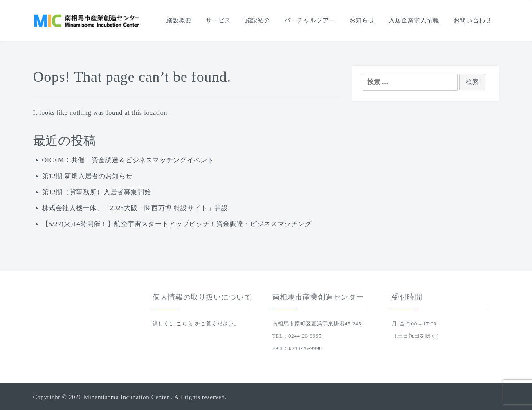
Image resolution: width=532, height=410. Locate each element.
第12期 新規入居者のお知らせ (88, 176)
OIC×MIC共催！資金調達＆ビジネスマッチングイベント (128, 160)
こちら (185, 324)
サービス (219, 20)
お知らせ (362, 20)
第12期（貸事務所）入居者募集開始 (97, 192)
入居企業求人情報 (414, 20)
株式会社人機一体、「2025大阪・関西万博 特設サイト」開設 (135, 208)
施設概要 (179, 20)
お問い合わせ (473, 20)
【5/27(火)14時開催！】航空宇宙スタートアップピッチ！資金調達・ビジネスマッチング (177, 224)
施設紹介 (258, 20)
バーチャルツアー (310, 20)
